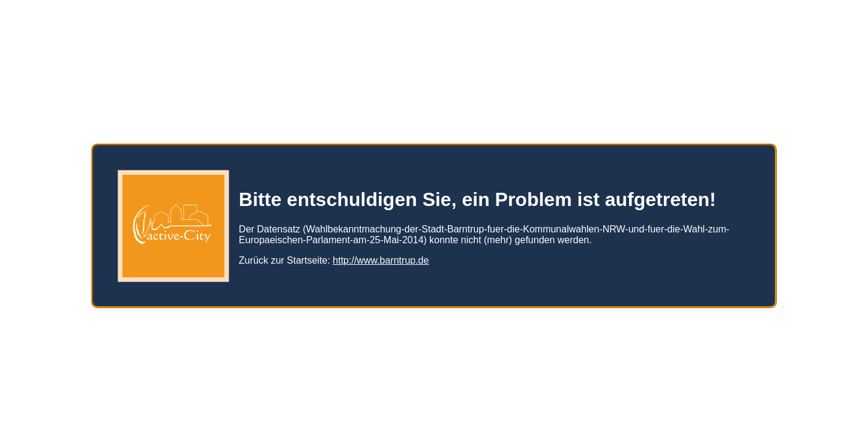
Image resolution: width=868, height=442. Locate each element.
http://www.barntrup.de (381, 256)
